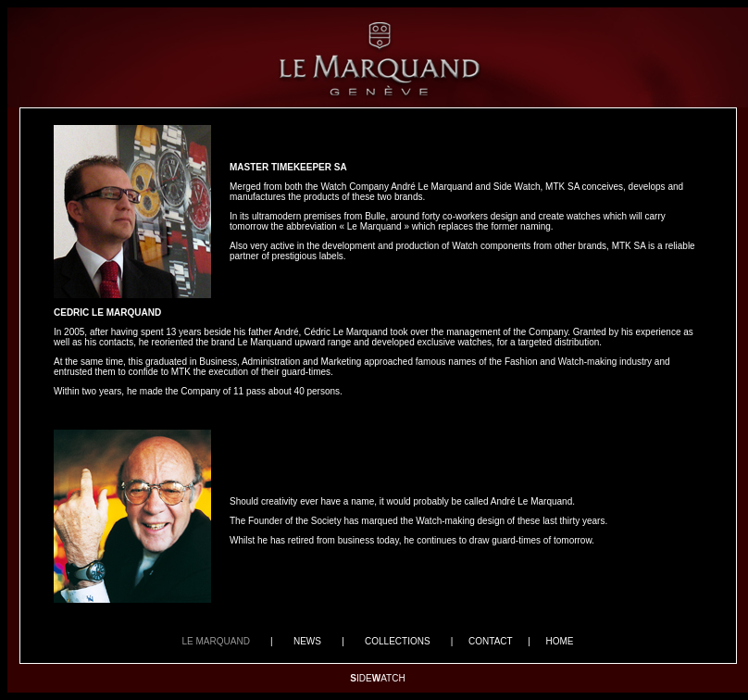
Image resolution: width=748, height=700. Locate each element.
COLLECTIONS (398, 641)
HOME (559, 641)
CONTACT (490, 641)
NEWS (306, 641)
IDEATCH (377, 678)
